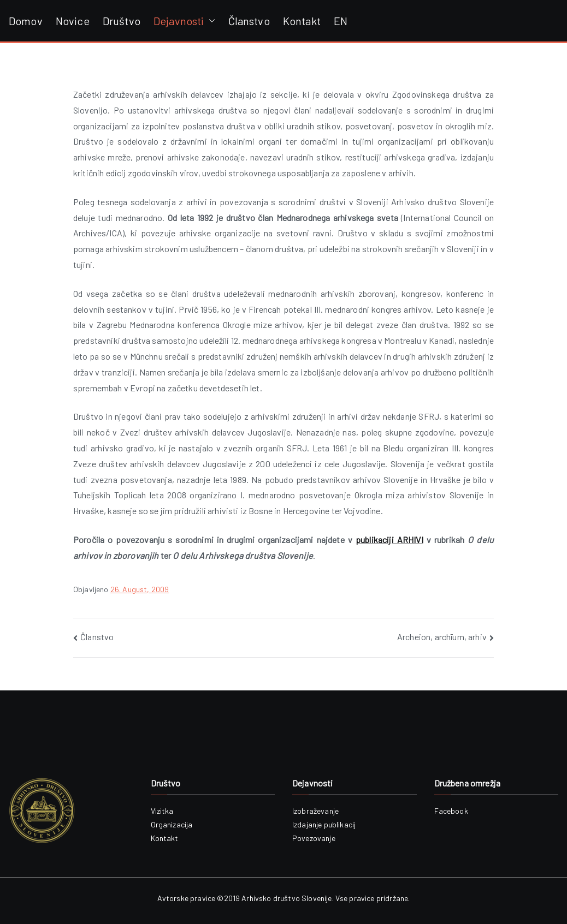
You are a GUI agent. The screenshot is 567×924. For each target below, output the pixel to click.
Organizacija (172, 824)
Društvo (122, 21)
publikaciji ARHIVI (389, 540)
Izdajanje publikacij (324, 824)
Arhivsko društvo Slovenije (287, 898)
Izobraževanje (315, 811)
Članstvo (249, 21)
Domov (26, 21)
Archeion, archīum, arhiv (442, 637)
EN (341, 21)
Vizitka (162, 811)
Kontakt (302, 21)
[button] (210, 21)
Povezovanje (314, 838)
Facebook (451, 811)
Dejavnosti (184, 21)
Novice (73, 21)
